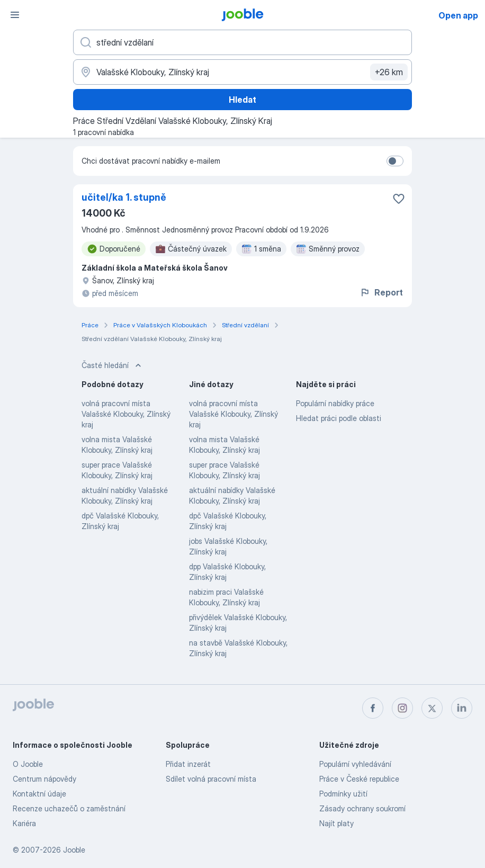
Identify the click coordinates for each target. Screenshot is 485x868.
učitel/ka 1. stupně (124, 197)
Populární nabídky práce (335, 403)
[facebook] (373, 708)
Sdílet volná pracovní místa (211, 779)
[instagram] (402, 708)
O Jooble (28, 764)
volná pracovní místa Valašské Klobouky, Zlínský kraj (126, 414)
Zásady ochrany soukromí (362, 808)
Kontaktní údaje (39, 794)
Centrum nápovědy (44, 779)
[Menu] (15, 15)
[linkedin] (462, 708)
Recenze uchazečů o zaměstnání (69, 808)
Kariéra (24, 823)
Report (381, 292)
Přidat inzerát (188, 764)
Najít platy (336, 823)
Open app (458, 15)
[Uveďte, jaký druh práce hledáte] (242, 42)
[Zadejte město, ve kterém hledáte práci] (242, 72)
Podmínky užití (343, 794)
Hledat (242, 100)
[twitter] (432, 708)
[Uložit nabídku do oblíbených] (399, 199)
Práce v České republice (359, 779)
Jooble (74, 850)
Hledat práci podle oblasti (339, 418)
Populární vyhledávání (355, 764)
